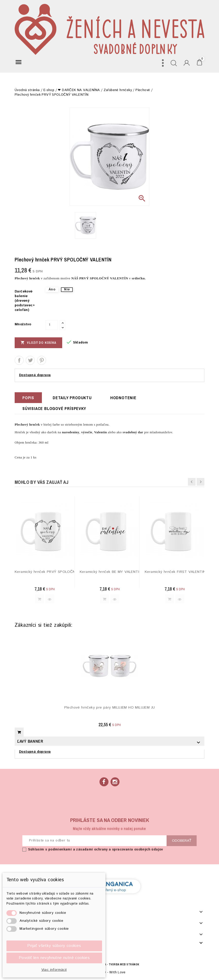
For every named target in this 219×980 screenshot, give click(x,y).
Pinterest (42, 360)
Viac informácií (54, 970)
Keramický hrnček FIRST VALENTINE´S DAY (175, 572)
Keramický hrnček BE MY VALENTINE (110, 572)
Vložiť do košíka (38, 342)
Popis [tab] (28, 398)
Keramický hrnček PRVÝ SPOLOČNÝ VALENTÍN (45, 572)
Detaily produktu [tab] (72, 398)
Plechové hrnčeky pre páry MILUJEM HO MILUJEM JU (110, 708)
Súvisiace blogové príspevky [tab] (54, 408)
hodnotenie (123, 398)
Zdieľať (19, 360)
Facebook (104, 782)
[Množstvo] (52, 325)
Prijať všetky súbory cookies (54, 946)
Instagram (115, 782)
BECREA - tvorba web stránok (117, 964)
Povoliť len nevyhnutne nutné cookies (54, 958)
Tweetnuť (30, 360)
